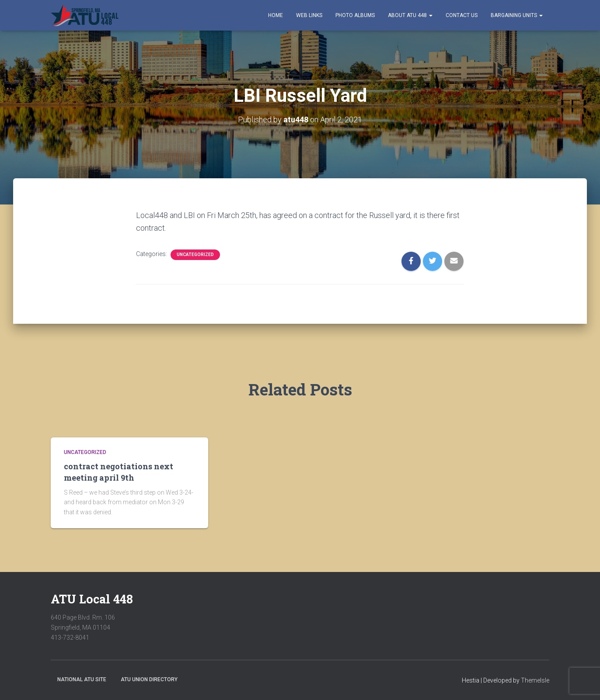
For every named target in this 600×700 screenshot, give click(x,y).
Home (276, 15)
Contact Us (462, 15)
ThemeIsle (535, 680)
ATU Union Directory (149, 679)
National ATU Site (82, 679)
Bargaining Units (517, 15)
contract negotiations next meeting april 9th (119, 472)
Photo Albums (355, 15)
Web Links (309, 15)
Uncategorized (195, 255)
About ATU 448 (410, 15)
